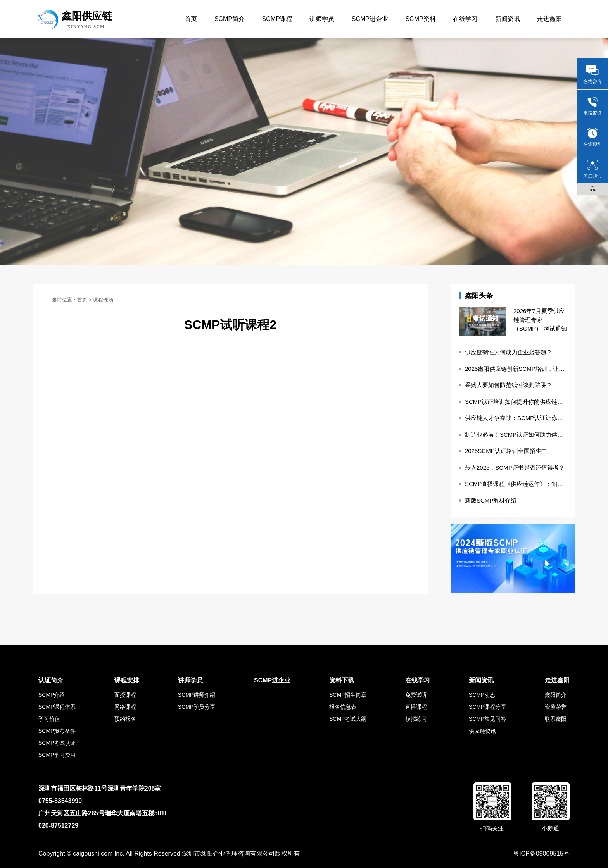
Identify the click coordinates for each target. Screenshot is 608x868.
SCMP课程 (277, 19)
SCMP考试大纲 (348, 719)
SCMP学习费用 (57, 755)
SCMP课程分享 (487, 707)
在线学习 (465, 19)
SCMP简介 (230, 19)
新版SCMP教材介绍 (491, 500)
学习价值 (49, 719)
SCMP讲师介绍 (197, 695)
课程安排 (127, 680)
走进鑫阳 (549, 19)
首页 (191, 19)
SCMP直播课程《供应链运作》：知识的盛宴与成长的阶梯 (516, 484)
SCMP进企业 (370, 19)
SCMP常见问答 (487, 719)
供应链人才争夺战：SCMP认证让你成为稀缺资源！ (516, 418)
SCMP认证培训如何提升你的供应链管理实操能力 (516, 402)
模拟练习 (416, 719)
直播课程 (416, 707)
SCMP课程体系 (57, 707)
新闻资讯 (508, 19)
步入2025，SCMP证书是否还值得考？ (515, 468)
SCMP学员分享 (197, 707)
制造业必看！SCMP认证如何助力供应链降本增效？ (516, 435)
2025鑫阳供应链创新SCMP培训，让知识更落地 (516, 369)
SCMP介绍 (52, 695)
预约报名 (125, 719)
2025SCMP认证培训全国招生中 (506, 451)
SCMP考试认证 (57, 743)
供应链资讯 (482, 731)
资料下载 (342, 680)
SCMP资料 (420, 19)
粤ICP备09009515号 (541, 853)
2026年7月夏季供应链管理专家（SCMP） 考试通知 (540, 320)
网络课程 (125, 707)
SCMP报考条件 (57, 731)
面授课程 (125, 695)
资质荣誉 (556, 707)
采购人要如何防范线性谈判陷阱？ (509, 385)
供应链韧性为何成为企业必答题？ (509, 352)
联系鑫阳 (556, 719)
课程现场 (103, 300)
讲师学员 (322, 19)
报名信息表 (343, 707)
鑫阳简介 (556, 695)
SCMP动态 (482, 695)
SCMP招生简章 (348, 695)
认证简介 (51, 680)
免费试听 (416, 695)
